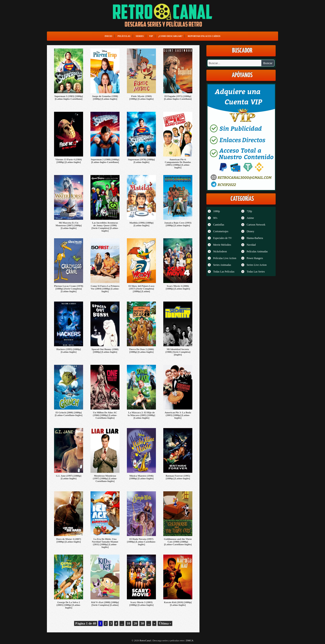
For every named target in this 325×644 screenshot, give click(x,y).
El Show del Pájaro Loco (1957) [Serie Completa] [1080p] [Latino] (141, 289)
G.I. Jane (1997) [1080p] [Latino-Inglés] (68, 477)
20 (135, 623)
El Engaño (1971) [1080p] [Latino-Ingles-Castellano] (178, 97)
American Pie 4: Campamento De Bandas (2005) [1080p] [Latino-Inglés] (178, 163)
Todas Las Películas (224, 272)
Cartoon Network (256, 225)
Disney (250, 231)
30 (142, 623)
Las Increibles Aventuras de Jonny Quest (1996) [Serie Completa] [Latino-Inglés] (105, 227)
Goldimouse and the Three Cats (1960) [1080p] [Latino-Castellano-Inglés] (178, 542)
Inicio (108, 36)
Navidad (251, 245)
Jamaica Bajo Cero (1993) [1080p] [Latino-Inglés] (178, 224)
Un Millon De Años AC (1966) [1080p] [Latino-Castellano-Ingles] (105, 415)
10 (128, 623)
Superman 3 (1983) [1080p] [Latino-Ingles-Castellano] (68, 97)
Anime (250, 218)
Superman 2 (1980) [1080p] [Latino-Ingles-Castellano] (105, 161)
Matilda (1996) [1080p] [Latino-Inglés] (141, 224)
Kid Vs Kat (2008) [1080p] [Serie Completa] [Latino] (105, 604)
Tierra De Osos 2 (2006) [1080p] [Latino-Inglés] (141, 351)
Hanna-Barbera (255, 238)
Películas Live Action (225, 258)
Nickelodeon (220, 251)
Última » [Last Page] (165, 623)
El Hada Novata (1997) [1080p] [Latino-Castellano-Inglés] (141, 542)
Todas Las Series (256, 272)
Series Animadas (222, 265)
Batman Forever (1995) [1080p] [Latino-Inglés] (178, 477)
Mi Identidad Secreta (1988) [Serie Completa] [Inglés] (178, 352)
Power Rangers (255, 258)
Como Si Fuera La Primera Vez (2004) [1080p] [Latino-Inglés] (105, 289)
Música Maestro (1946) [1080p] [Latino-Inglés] (141, 477)
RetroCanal (145, 640)
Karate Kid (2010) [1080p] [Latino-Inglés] (178, 604)
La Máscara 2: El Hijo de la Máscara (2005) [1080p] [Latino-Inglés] (142, 415)
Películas (124, 36)
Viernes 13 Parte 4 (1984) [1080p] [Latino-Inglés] (69, 161)
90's (215, 218)
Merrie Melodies (222, 245)
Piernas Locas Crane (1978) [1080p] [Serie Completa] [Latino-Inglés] (69, 289)
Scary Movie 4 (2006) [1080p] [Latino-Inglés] (178, 287)
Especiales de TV (222, 238)
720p (249, 211)
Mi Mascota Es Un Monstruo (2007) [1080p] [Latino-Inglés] (69, 225)
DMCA (190, 640)
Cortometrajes (221, 231)
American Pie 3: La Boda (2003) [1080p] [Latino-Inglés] (178, 415)
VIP (151, 36)
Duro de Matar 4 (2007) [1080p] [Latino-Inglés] (69, 540)
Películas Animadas (257, 251)
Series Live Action (257, 265)
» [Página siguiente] (154, 623)
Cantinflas (219, 225)
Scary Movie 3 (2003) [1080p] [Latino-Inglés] (141, 604)
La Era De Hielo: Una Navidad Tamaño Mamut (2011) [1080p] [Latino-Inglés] (105, 543)
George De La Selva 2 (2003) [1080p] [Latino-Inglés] (69, 605)
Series (140, 36)
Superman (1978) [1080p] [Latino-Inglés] (142, 161)
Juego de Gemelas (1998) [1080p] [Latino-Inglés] (105, 97)
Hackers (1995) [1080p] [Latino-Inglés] (68, 351)
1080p (216, 211)
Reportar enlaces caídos (204, 36)
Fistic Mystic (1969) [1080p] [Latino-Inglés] (141, 97)
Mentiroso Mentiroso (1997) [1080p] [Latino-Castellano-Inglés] (105, 478)
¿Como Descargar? (170, 36)
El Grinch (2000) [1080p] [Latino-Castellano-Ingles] (68, 414)
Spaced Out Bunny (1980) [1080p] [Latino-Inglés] (105, 351)
